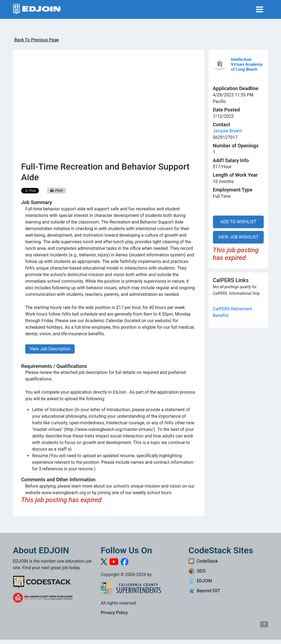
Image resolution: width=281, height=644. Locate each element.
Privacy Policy (114, 613)
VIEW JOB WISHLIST (238, 237)
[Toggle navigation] (260, 9)
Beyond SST (204, 591)
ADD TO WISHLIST (238, 222)
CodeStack (203, 561)
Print (57, 191)
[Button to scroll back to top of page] (264, 624)
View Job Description (50, 349)
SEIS (197, 571)
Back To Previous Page (36, 40)
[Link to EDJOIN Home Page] (37, 9)
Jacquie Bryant (227, 131)
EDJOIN (200, 581)
